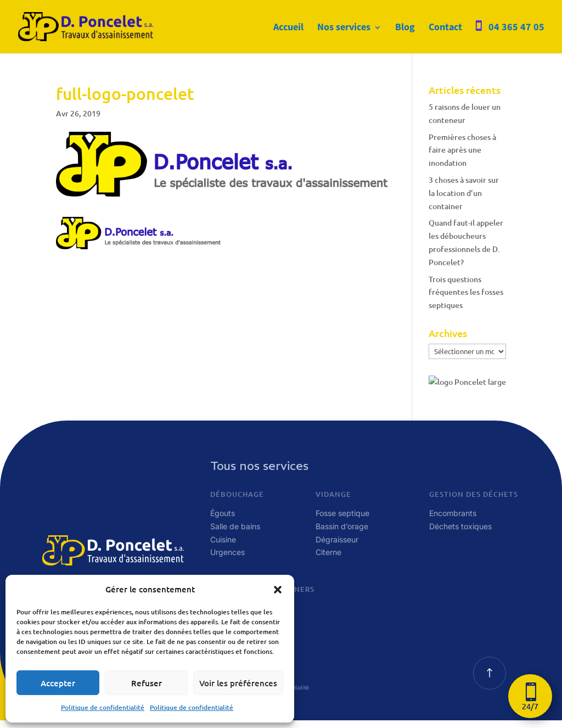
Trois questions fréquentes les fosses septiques (466, 292)
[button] (278, 590)
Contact (445, 29)
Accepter (58, 683)
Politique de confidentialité (103, 707)
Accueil (288, 29)
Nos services (344, 29)
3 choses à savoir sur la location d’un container (464, 193)
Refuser (147, 683)
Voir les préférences (238, 683)
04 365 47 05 (516, 28)
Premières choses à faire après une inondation (462, 150)
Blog (405, 29)
